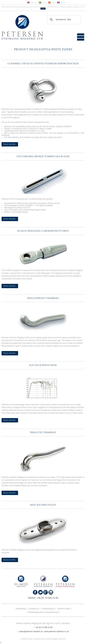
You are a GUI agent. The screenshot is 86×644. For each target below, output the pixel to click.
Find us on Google (46, 592)
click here (82, 7)
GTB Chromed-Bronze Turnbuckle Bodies (43, 157)
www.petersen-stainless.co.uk (57, 631)
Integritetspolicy (48, 609)
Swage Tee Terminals (43, 432)
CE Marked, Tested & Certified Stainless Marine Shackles (43, 64)
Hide (43, 9)
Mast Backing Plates (43, 505)
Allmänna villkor (64, 609)
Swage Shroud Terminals (43, 298)
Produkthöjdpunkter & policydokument (43, 612)
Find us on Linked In (51, 592)
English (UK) (32, 3)
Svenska (43, 3)
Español (52, 3)
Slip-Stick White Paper (43, 365)
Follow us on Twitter (40, 592)
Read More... (10, 144)
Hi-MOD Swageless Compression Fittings (43, 231)
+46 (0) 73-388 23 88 (47, 598)
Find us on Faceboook (35, 592)
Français (61, 3)
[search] (63, 20)
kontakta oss (34, 609)
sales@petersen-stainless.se (31, 631)
